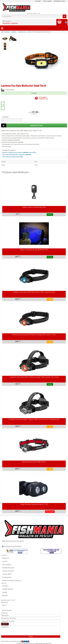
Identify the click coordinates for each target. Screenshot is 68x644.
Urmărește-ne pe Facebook (12, 546)
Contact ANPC (7, 574)
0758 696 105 (34, 13)
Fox (36, 162)
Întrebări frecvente (59, 1)
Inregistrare (15, 23)
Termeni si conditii (8, 571)
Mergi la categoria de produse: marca (19, 152)
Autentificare (6, 23)
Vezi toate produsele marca (13, 157)
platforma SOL (7, 610)
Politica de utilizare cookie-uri (12, 581)
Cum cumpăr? (48, 1)
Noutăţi (5, 592)
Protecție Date (7, 577)
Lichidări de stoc (7, 589)
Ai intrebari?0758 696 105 (43, 98)
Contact (38, 1)
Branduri (5, 595)
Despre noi (6, 558)
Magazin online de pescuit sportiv (34, 530)
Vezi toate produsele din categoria (17, 155)
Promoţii (5, 586)
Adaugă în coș (37, 125)
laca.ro (4, 605)
